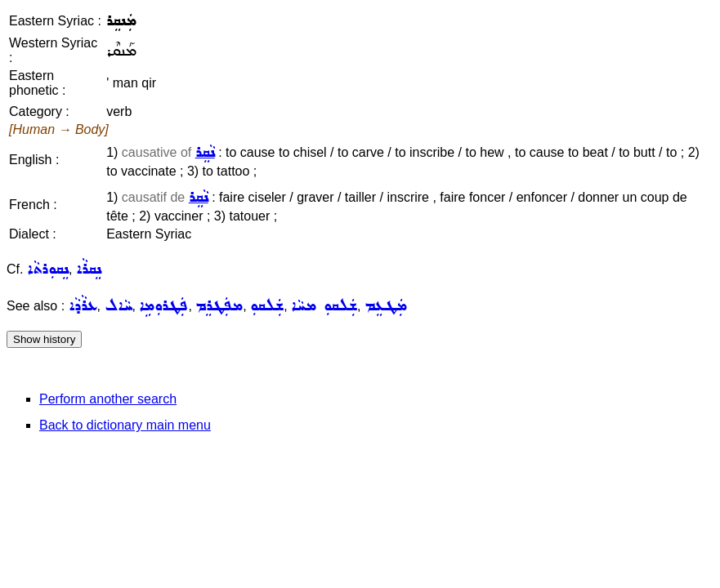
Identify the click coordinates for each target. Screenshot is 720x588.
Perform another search (108, 399)
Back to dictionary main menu (125, 425)
